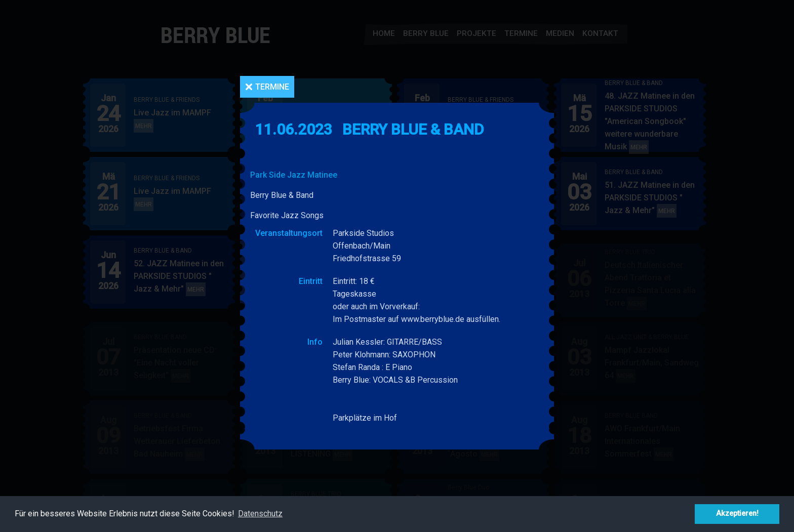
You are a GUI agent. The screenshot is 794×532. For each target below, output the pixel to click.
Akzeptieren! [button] (737, 514)
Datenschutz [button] (260, 514)
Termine (272, 87)
